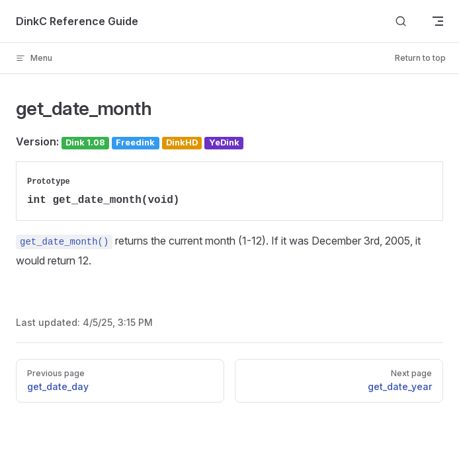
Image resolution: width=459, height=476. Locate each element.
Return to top (420, 58)
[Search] (401, 21)
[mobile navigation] (438, 21)
